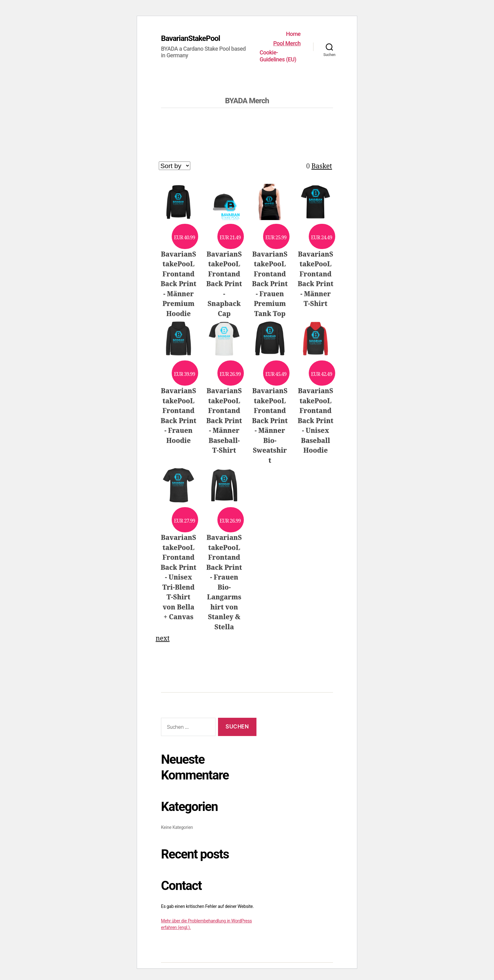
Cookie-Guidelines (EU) (278, 56)
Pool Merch (287, 43)
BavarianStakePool (190, 38)
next (163, 639)
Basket (322, 166)
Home (293, 34)
